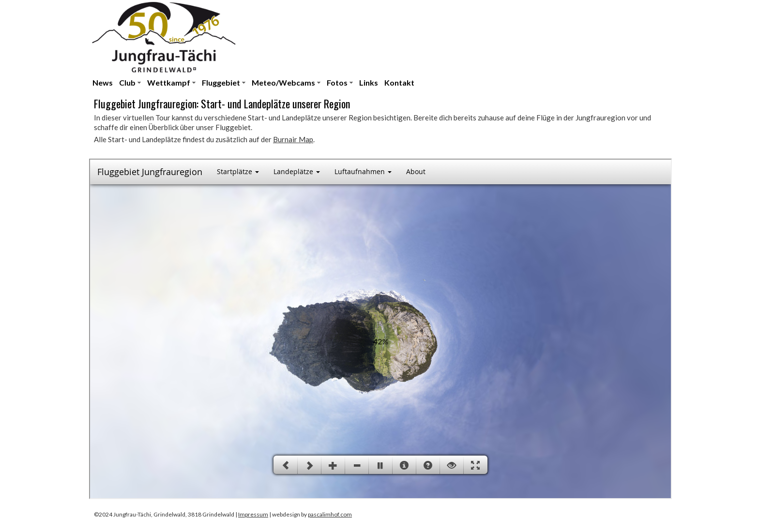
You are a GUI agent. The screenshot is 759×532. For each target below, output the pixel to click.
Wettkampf (169, 82)
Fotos (337, 82)
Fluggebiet (221, 82)
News (103, 82)
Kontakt (399, 82)
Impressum (253, 514)
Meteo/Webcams (283, 82)
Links (369, 82)
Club (127, 82)
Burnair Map (293, 139)
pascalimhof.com (330, 514)
